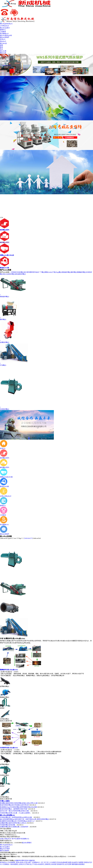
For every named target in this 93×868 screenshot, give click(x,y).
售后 (1, 49)
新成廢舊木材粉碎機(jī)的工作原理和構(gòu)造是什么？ (18, 821)
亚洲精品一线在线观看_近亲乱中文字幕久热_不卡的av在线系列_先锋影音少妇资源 (30, 864)
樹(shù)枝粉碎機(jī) (9, 274)
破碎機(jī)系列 (5, 242)
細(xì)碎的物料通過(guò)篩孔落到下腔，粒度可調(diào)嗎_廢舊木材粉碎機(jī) (25, 819)
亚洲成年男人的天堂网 (64, 864)
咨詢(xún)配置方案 (6, 721)
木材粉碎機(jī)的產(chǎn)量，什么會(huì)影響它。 (16, 813)
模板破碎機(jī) (67, 272)
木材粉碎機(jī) (5, 775)
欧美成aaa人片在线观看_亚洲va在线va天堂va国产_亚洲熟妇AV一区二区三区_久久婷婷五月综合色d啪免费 (34, 862)
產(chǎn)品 (3, 43)
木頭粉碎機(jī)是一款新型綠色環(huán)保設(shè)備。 (17, 817)
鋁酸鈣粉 (18, 860)
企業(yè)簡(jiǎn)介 (6, 839)
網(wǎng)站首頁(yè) (6, 24)
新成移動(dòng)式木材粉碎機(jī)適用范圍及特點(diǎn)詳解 (18, 807)
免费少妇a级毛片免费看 (76, 862)
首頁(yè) (3, 39)
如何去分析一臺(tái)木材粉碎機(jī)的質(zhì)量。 (15, 811)
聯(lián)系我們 (4, 37)
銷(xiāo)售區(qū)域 (6, 35)
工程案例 (3, 32)
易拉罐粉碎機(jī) (21, 274)
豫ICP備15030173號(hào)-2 (8, 854)
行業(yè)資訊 (5, 801)
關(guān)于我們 (5, 849)
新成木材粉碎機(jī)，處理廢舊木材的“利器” (14, 809)
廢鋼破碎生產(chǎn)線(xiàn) (9, 670)
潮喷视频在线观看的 (78, 864)
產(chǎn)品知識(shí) (7, 815)
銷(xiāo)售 (3, 51)
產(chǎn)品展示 (5, 28)
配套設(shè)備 (4, 268)
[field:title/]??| (28, 538)
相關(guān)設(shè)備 (6, 476)
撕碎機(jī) (74, 272)
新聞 (1, 45)
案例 (1, 47)
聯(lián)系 (3, 53)
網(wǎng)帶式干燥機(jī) (7, 860)
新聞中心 (3, 30)
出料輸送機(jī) (5, 719)
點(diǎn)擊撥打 (27, 843)
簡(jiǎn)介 (3, 41)
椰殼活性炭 (25, 860)
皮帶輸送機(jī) (5, 686)
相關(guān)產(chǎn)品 (7, 255)
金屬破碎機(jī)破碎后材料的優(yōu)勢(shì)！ (13, 823)
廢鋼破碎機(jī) (82, 272)
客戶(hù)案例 (16, 839)
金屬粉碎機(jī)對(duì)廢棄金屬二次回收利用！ (15, 827)
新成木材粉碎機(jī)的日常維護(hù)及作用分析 (14, 805)
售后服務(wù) (4, 33)
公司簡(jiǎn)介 (5, 26)
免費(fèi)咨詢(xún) (6, 841)
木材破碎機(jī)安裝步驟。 (8, 825)
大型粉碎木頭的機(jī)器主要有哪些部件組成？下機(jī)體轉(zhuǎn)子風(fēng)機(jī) (36, 272)
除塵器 (2, 708)
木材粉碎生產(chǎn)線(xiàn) (9, 748)
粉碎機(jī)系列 (5, 230)
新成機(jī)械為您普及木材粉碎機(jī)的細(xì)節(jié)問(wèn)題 (19, 803)
